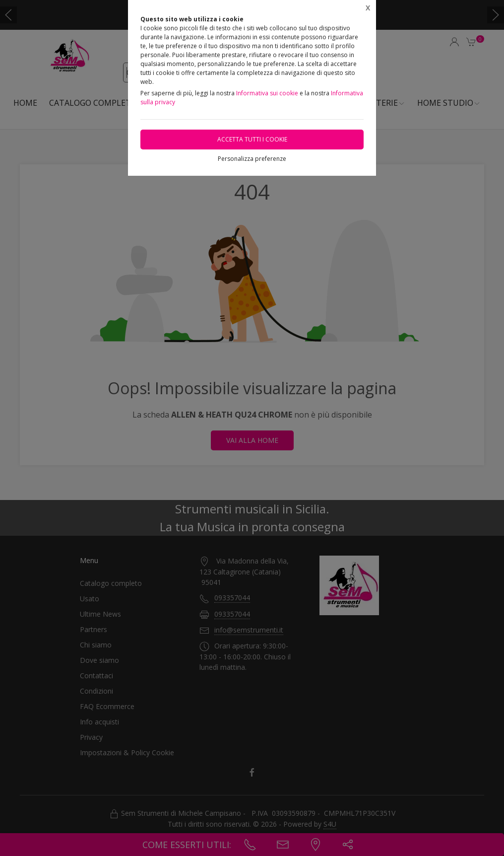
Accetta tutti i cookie (252, 139)
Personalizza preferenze (252, 159)
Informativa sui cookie (267, 93)
